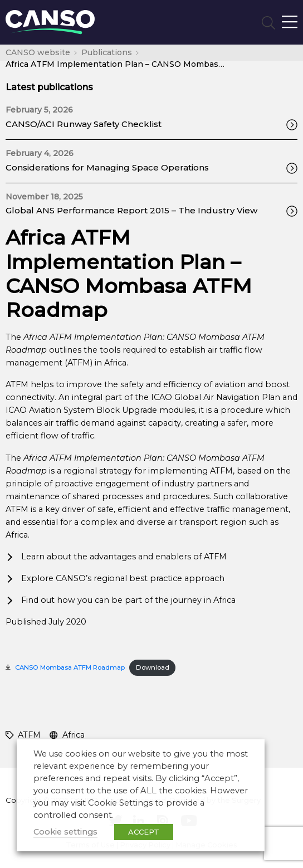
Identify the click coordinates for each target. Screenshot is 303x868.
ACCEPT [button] (144, 832)
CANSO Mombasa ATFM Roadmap (70, 667)
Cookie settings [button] (65, 832)
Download (153, 667)
